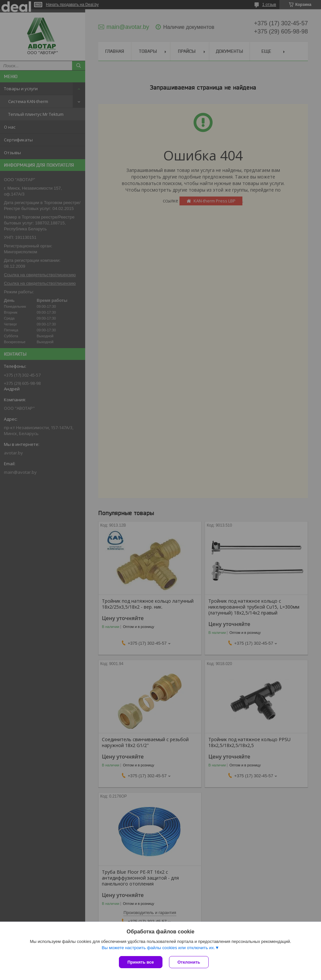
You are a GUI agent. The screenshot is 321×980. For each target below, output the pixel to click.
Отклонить (189, 962)
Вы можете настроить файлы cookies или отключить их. (158, 948)
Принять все (141, 962)
